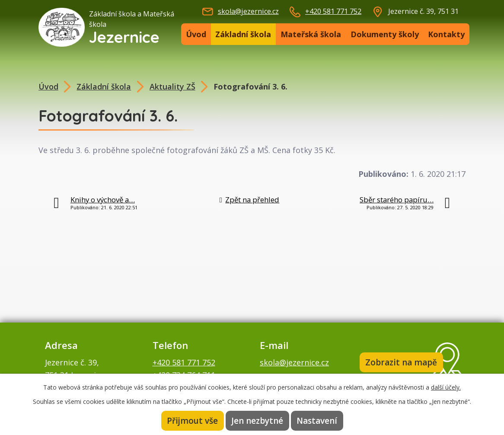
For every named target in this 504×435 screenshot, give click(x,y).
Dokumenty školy (385, 34)
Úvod (196, 34)
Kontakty (446, 34)
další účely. (446, 387)
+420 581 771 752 (333, 11)
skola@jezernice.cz (248, 11)
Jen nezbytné (257, 421)
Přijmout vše (192, 421)
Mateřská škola (311, 34)
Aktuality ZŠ (172, 86)
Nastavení (317, 421)
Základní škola (243, 34)
